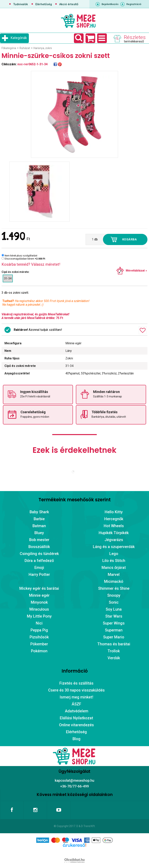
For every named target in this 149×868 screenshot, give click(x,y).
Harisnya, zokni (43, 48)
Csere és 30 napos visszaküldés (76, 690)
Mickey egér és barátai (39, 588)
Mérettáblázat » (136, 271)
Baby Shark (39, 512)
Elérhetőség (44, 4)
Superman (114, 630)
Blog (77, 739)
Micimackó (114, 581)
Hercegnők (114, 519)
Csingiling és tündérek (39, 554)
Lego (114, 554)
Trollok (114, 651)
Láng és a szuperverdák (114, 547)
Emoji (39, 568)
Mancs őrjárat (114, 568)
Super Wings (114, 623)
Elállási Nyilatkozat (76, 718)
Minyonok (39, 602)
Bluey (39, 533)
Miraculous (39, 609)
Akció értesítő (69, 4)
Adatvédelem (77, 711)
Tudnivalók (21, 4)
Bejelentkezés (110, 4)
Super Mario (114, 637)
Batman (39, 526)
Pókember (39, 644)
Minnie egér (39, 595)
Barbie (39, 519)
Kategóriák (19, 38)
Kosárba (130, 239)
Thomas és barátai (114, 644)
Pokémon (39, 651)
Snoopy (114, 595)
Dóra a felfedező (39, 561)
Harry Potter (39, 574)
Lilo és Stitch (114, 561)
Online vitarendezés (76, 725)
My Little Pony (39, 616)
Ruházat (25, 48)
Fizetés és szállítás (76, 683)
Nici (39, 623)
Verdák (114, 658)
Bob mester (39, 540)
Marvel (114, 574)
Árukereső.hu (74, 851)
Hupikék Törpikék (114, 533)
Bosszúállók (39, 547)
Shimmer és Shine (114, 588)
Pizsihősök (39, 637)
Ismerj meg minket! (76, 697)
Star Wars (114, 616)
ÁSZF (76, 704)
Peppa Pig (39, 630)
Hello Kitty (114, 512)
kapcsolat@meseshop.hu (74, 780)
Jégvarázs (114, 540)
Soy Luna (114, 609)
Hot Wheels (114, 526)
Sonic (114, 602)
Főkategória (9, 48)
